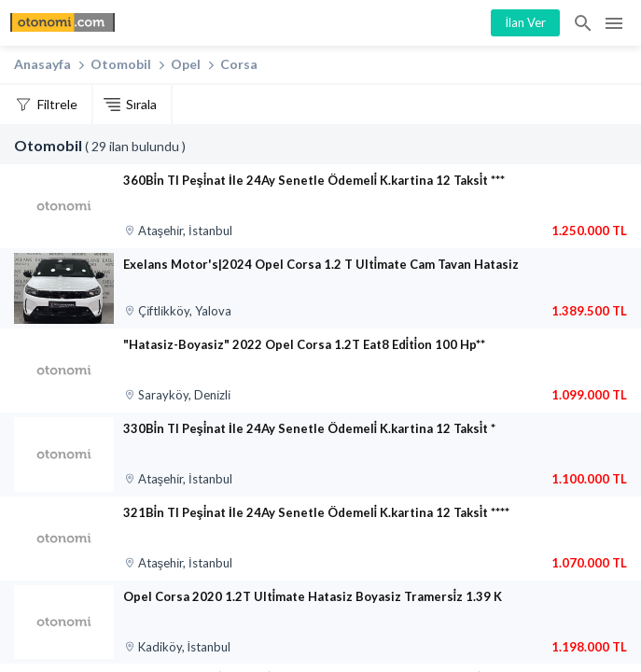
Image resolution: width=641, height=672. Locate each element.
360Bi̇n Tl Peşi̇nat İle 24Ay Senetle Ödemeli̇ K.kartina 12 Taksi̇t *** (314, 180)
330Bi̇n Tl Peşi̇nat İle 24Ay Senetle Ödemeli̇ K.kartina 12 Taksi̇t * (309, 428)
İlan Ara (584, 23)
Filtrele (57, 104)
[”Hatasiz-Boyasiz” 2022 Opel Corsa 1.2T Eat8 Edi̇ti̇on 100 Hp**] (64, 371)
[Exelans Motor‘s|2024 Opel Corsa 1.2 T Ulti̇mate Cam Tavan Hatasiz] (64, 288)
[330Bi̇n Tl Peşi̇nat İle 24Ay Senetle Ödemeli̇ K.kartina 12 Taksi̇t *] (64, 455)
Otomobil (121, 64)
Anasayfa (42, 64)
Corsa (239, 64)
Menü (614, 23)
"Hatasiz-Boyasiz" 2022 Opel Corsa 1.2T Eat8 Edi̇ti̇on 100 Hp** (304, 344)
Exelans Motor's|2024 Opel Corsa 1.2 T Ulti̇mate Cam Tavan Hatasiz (321, 264)
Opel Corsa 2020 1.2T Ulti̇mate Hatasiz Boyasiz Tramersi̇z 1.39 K (313, 596)
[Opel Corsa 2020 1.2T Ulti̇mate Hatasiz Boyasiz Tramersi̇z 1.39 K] (64, 623)
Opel (186, 64)
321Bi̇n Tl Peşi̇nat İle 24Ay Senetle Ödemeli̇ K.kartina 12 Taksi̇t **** (316, 512)
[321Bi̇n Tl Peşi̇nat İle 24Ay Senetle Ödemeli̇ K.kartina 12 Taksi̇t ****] (64, 539)
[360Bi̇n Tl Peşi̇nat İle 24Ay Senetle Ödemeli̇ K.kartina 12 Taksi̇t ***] (64, 206)
